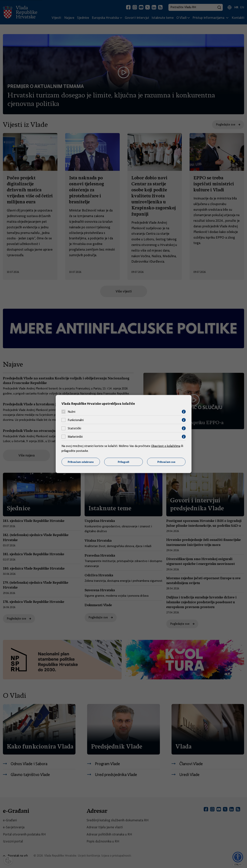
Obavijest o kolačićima (166, 446)
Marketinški (75, 437)
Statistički (74, 428)
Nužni (71, 412)
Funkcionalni (76, 420)
